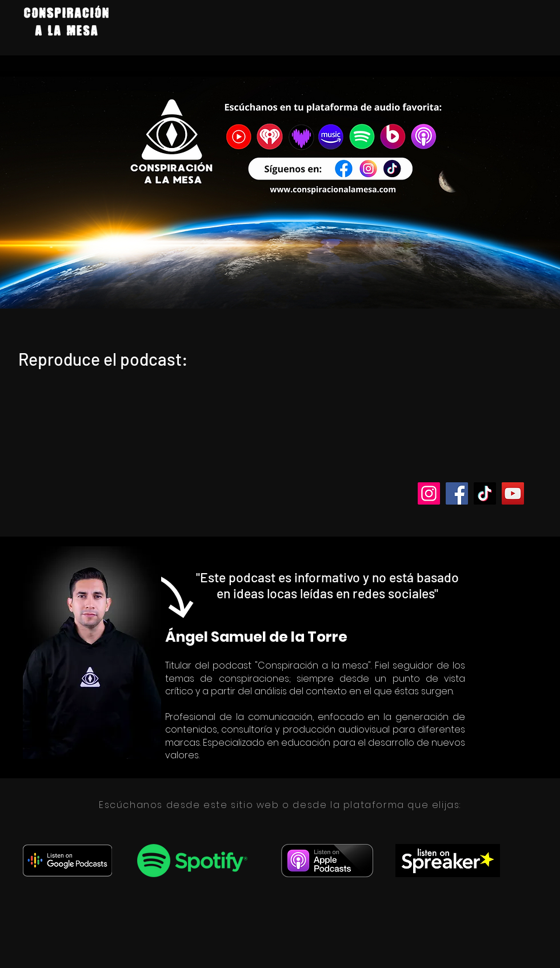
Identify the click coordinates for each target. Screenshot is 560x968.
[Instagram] (429, 493)
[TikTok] (485, 493)
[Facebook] (457, 493)
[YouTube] (513, 493)
